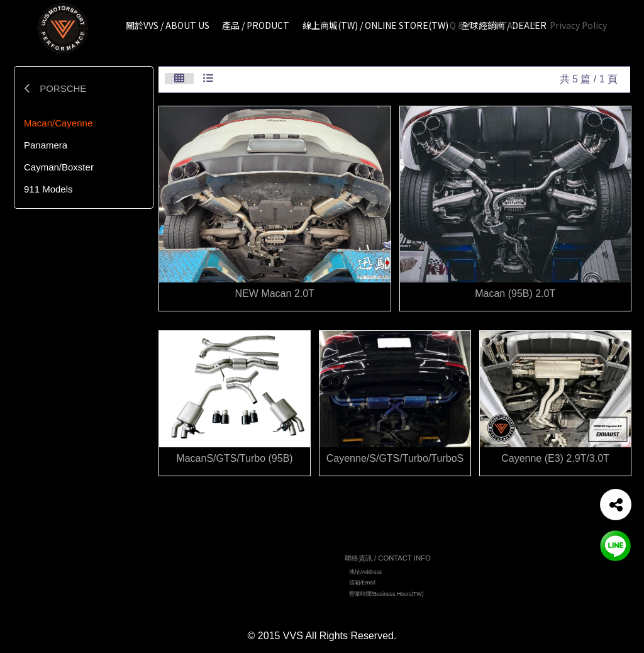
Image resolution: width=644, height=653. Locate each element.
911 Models (48, 189)
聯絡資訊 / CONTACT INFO (388, 560)
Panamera (46, 145)
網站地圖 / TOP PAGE (248, 555)
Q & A (461, 25)
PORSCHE (55, 88)
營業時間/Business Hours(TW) (386, 596)
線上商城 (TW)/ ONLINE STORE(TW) (264, 591)
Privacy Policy (578, 25)
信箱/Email (362, 585)
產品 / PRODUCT (239, 581)
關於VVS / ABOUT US (245, 569)
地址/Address (365, 574)
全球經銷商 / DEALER (245, 603)
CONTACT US (510, 25)
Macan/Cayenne (58, 123)
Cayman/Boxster (59, 167)
